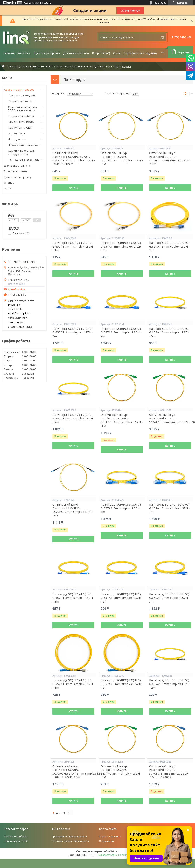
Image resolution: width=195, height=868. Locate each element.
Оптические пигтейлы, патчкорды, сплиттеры (84, 67)
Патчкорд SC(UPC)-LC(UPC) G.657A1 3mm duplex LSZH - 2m (73, 332)
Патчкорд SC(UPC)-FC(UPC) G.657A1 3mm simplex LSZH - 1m (73, 684)
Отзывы (9, 183)
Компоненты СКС (20, 128)
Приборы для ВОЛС (16, 841)
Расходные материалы (24, 160)
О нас (117, 53)
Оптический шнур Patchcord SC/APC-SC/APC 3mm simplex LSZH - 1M (122, 420)
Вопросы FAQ (101, 53)
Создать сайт (32, 3)
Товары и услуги (17, 67)
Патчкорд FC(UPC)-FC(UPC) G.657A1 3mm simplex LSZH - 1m (73, 247)
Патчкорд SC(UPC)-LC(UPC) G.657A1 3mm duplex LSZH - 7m (121, 332)
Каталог (23, 53)
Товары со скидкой (21, 95)
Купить (73, 188)
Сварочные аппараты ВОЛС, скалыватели (23, 109)
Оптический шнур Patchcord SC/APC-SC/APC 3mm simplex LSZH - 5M (121, 772)
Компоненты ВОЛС (42, 67)
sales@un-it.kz (17, 289)
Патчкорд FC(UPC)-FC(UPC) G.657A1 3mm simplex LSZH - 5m (121, 247)
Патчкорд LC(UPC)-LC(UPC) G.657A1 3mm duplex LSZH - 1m (170, 247)
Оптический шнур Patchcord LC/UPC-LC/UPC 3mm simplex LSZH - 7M (73, 510)
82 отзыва (160, 3)
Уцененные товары (21, 101)
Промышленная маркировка (69, 836)
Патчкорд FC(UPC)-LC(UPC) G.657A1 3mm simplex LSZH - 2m (169, 684)
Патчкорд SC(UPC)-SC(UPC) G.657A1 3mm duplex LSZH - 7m (170, 508)
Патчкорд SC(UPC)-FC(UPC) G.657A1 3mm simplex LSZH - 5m (121, 684)
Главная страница (110, 836)
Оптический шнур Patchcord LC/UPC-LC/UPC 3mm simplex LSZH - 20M (170, 159)
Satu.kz (115, 851)
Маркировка (17, 133)
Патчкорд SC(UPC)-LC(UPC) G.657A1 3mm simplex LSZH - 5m (121, 598)
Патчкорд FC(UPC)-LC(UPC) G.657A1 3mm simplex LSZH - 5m (169, 332)
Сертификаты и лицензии (140, 53)
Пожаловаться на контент (112, 855)
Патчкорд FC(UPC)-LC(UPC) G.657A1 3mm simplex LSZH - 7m (73, 419)
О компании (106, 841)
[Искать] (163, 37)
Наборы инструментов (24, 145)
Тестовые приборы (21, 116)
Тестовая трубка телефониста (70, 841)
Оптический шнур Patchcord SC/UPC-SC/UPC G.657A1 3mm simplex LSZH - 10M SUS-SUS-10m (73, 772)
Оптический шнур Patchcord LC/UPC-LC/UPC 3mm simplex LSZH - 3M (122, 159)
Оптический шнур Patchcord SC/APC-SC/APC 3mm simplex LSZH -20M (170, 419)
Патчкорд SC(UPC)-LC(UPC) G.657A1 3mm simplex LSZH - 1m (73, 598)
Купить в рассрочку (47, 53)
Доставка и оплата (76, 53)
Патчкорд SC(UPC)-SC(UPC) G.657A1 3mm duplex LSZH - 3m (121, 508)
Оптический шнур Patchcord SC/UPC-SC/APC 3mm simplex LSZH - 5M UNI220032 (170, 772)
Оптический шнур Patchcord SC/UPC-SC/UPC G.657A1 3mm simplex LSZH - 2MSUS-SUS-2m (73, 159)
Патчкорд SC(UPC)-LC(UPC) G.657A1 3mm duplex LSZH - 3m (170, 598)
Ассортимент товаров (19, 90)
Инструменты (17, 139)
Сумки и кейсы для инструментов (21, 152)
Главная (9, 53)
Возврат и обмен (16, 171)
